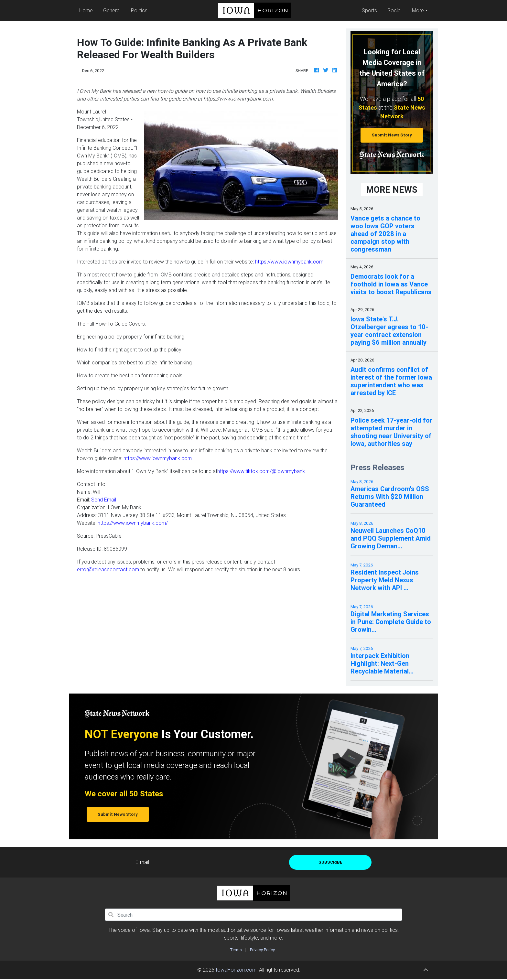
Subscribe (330, 862)
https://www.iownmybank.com (289, 262)
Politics (139, 10)
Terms (236, 950)
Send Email (104, 500)
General (112, 10)
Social (394, 10)
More (418, 10)
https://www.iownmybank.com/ (133, 523)
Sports (369, 10)
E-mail (142, 862)
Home (87, 10)
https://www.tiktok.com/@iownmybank (261, 471)
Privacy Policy (262, 950)
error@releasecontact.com (108, 569)
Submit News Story (392, 135)
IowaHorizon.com (236, 970)
